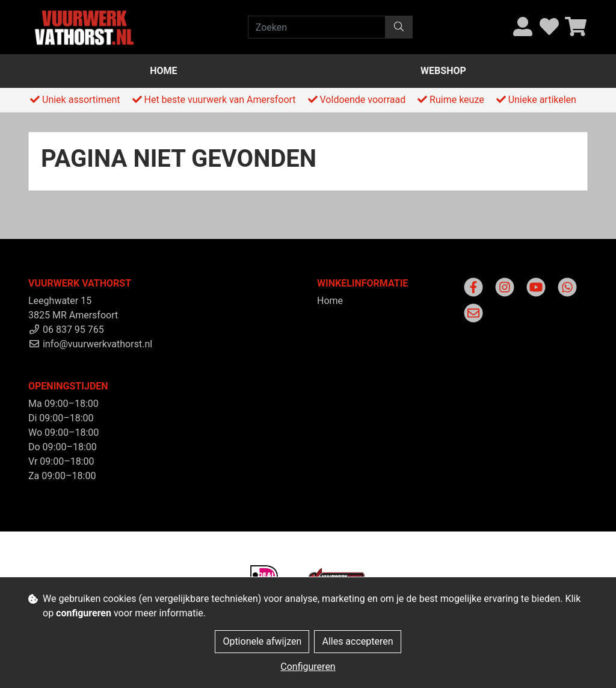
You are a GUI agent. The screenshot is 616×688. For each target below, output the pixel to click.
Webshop (443, 71)
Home (163, 71)
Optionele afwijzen (262, 641)
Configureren (308, 667)
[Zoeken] (317, 27)
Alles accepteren (357, 641)
